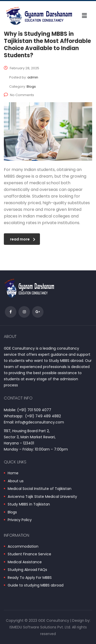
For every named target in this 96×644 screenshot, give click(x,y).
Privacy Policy (20, 520)
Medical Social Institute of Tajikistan (40, 489)
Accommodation (23, 547)
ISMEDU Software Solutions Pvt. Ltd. (40, 627)
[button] (84, 16)
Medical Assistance (25, 562)
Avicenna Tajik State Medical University (42, 497)
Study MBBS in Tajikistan (29, 504)
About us (16, 481)
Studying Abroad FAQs (27, 570)
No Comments (19, 95)
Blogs (12, 512)
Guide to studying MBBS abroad (36, 585)
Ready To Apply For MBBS (30, 578)
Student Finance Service (29, 554)
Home (13, 473)
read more (23, 239)
